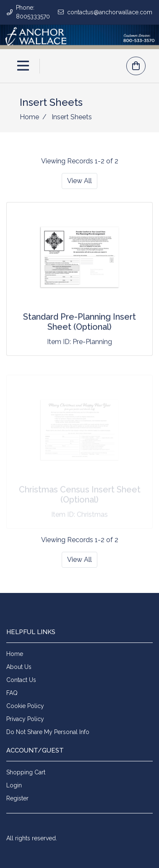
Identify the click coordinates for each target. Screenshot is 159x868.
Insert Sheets (71, 117)
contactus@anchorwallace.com (110, 12)
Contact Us (21, 680)
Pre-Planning (92, 342)
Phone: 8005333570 (33, 12)
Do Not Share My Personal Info (48, 732)
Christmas (92, 516)
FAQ (12, 693)
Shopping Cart (26, 772)
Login (14, 785)
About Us (19, 667)
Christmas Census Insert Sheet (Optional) (80, 496)
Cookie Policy (25, 706)
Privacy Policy (25, 719)
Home (29, 117)
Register (17, 798)
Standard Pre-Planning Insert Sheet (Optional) (79, 322)
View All (79, 181)
